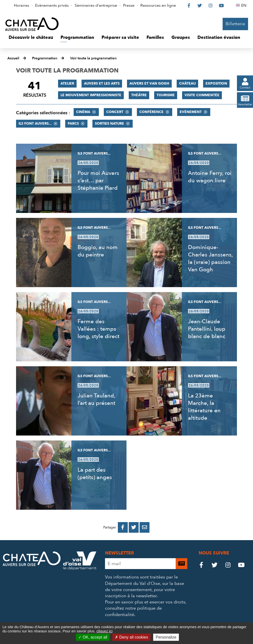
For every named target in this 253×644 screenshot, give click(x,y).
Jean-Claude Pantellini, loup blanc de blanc (207, 329)
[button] (31, 38)
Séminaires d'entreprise (96, 5)
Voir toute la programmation (93, 58)
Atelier (67, 83)
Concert (115, 112)
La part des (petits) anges (95, 474)
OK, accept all (93, 637)
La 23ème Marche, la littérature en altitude (204, 407)
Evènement (191, 112)
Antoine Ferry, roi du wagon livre (210, 177)
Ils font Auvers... (35, 124)
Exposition (216, 83)
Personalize (166, 637)
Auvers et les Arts (102, 83)
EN (244, 5)
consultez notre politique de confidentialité (133, 611)
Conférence (151, 112)
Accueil (13, 58)
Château (187, 83)
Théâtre (139, 95)
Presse (129, 5)
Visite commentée (202, 95)
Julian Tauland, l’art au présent (96, 399)
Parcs (73, 124)
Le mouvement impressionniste (91, 95)
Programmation (45, 58)
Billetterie (235, 24)
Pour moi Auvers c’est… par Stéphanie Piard (98, 181)
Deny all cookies (131, 637)
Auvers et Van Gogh (149, 83)
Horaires (21, 5)
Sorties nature (109, 124)
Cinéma (83, 112)
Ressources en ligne (158, 5)
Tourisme (166, 95)
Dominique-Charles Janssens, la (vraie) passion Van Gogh (210, 258)
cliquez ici (104, 631)
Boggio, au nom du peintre (98, 251)
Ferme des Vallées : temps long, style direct (98, 329)
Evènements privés (52, 5)
